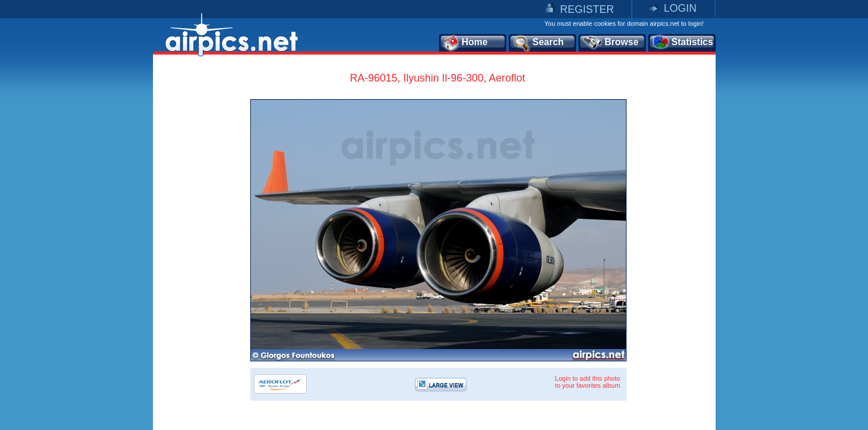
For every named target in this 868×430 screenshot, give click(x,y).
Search (538, 43)
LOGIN (680, 8)
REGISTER (587, 9)
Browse (610, 43)
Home (465, 43)
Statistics (683, 43)
